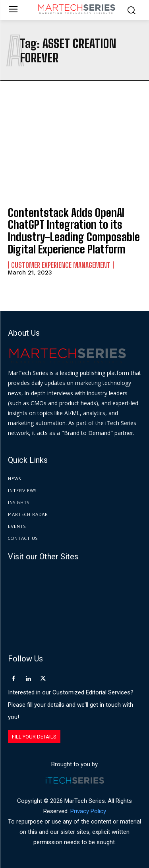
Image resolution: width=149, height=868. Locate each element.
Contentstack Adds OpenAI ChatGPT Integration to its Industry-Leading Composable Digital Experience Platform (74, 231)
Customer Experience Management (61, 265)
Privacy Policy (88, 811)
